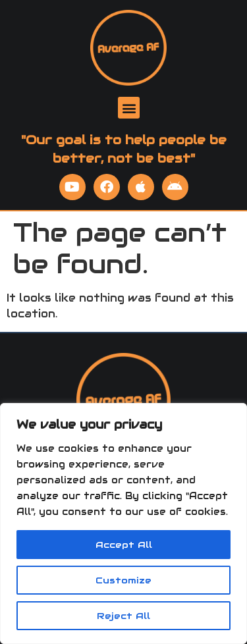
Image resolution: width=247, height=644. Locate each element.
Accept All (124, 545)
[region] (123, 523)
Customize (123, 580)
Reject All (123, 616)
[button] (129, 108)
